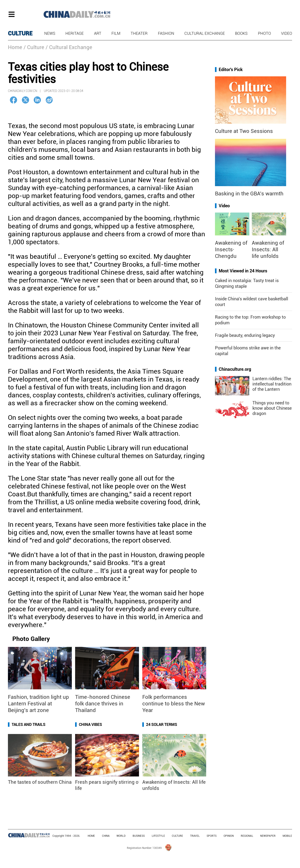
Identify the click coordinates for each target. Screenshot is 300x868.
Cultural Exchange (205, 33)
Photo (264, 33)
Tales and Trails (29, 724)
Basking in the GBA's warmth (249, 194)
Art (98, 33)
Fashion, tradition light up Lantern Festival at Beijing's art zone (38, 704)
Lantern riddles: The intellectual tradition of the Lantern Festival (272, 387)
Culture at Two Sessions (244, 131)
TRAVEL (195, 836)
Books (241, 33)
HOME (91, 836)
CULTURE (20, 33)
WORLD (121, 836)
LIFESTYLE (158, 836)
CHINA (106, 836)
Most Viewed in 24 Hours (243, 271)
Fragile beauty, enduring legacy (245, 335)
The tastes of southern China (40, 782)
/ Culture (34, 47)
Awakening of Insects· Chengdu (231, 250)
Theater (139, 33)
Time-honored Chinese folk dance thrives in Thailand (103, 704)
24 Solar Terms (162, 724)
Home (15, 47)
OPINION (229, 836)
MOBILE (287, 836)
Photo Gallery (31, 639)
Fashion (166, 33)
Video (287, 33)
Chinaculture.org (235, 369)
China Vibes (90, 724)
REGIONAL (247, 836)
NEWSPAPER (268, 836)
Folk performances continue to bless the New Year (174, 704)
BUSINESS (139, 836)
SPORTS (212, 836)
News (50, 33)
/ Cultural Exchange (69, 47)
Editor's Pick (231, 70)
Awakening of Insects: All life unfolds (268, 250)
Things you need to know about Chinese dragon (272, 408)
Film (116, 33)
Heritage (75, 33)
